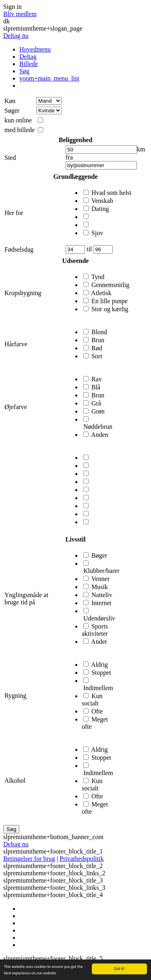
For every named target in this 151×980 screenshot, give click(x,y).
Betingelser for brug (29, 859)
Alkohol (15, 780)
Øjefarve (16, 407)
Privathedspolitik (82, 859)
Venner (100, 579)
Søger (12, 111)
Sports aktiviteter (95, 630)
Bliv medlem (20, 14)
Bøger (99, 555)
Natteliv (102, 595)
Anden (100, 435)
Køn (10, 101)
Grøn (98, 411)
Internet (101, 603)
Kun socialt (92, 700)
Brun (98, 340)
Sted (10, 158)
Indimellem (98, 688)
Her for (14, 213)
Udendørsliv (99, 618)
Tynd (98, 277)
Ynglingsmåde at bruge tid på (26, 599)
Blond (99, 332)
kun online (18, 120)
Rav (97, 379)
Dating (100, 209)
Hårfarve (16, 344)
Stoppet (101, 673)
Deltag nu (16, 36)
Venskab (102, 201)
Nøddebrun (98, 427)
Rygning (15, 696)
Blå (96, 387)
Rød (97, 348)
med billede (20, 130)
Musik (100, 587)
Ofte (97, 711)
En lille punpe (110, 301)
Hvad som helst (112, 193)
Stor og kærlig (110, 309)
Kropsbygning (23, 293)
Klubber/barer (101, 571)
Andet (99, 642)
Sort (97, 356)
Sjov (97, 233)
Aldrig (99, 665)
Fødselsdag (19, 249)
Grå (96, 403)
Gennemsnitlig (110, 285)
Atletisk (101, 293)
